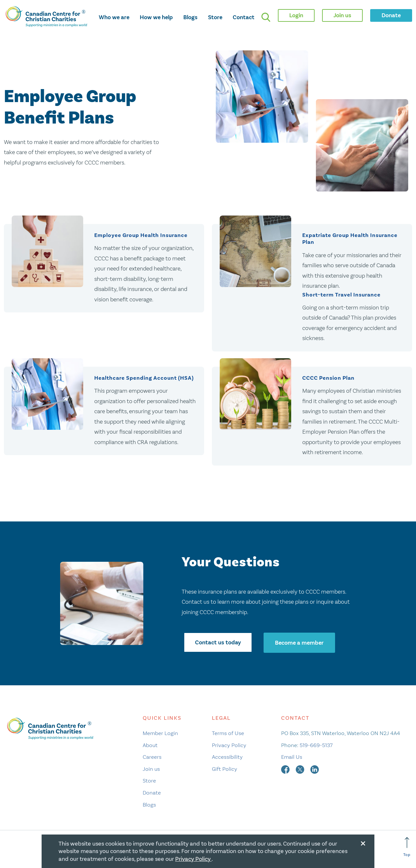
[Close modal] (363, 842)
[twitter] (301, 769)
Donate (152, 793)
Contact (244, 17)
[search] (266, 17)
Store (215, 17)
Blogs (190, 17)
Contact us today (218, 643)
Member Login (160, 734)
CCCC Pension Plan (328, 378)
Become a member (300, 643)
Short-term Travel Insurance (341, 295)
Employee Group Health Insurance (141, 235)
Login (296, 15)
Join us (151, 769)
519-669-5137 (316, 746)
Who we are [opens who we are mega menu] (114, 17)
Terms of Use (228, 734)
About (150, 746)
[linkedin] (315, 769)
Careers (152, 757)
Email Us (292, 757)
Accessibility (227, 757)
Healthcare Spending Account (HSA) (144, 378)
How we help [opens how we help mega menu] (156, 17)
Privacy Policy (229, 746)
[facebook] (286, 769)
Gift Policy (225, 769)
